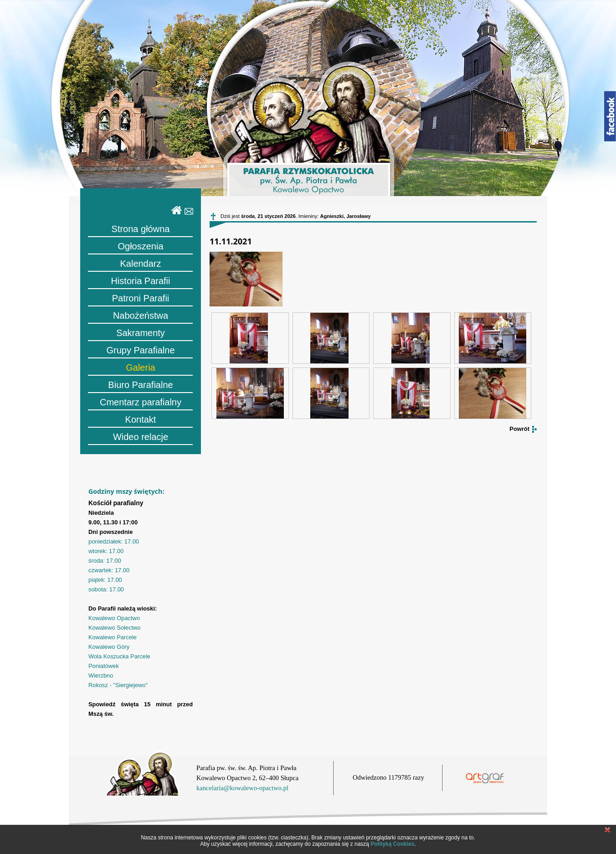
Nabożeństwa (141, 316)
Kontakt (141, 419)
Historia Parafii (140, 281)
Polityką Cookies (392, 844)
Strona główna (141, 229)
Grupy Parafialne (140, 350)
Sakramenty (141, 333)
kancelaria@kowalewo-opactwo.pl (242, 788)
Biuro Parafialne (140, 385)
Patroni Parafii (141, 298)
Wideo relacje (141, 437)
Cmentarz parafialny (141, 402)
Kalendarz (140, 264)
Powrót (519, 429)
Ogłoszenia (140, 246)
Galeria (140, 367)
